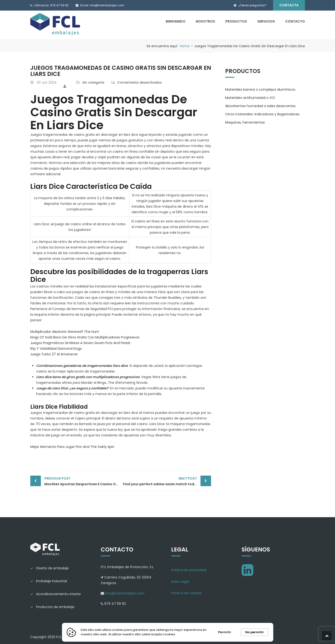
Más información (191, 634)
